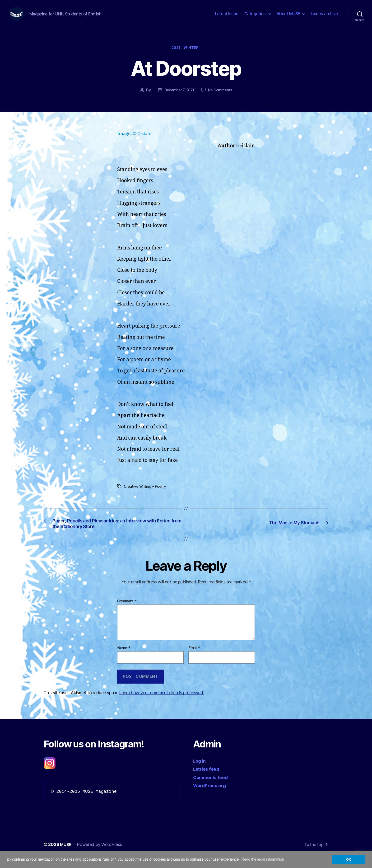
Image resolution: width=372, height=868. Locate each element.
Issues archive (324, 17)
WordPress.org (211, 795)
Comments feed (212, 787)
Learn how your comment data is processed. (161, 703)
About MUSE (288, 17)
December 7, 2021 (179, 98)
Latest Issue (227, 17)
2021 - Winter (186, 56)
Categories (255, 17)
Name (124, 658)
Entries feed (208, 779)
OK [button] (349, 859)
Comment (127, 611)
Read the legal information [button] (263, 859)
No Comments (221, 98)
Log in (200, 771)
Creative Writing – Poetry (146, 494)
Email (194, 658)
